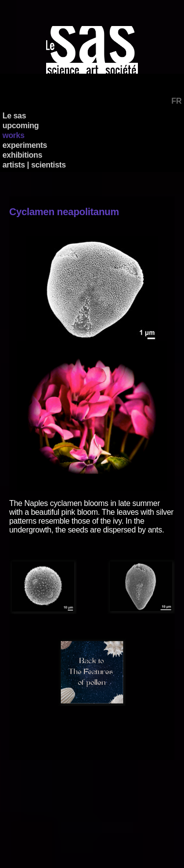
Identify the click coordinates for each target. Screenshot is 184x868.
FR (176, 101)
